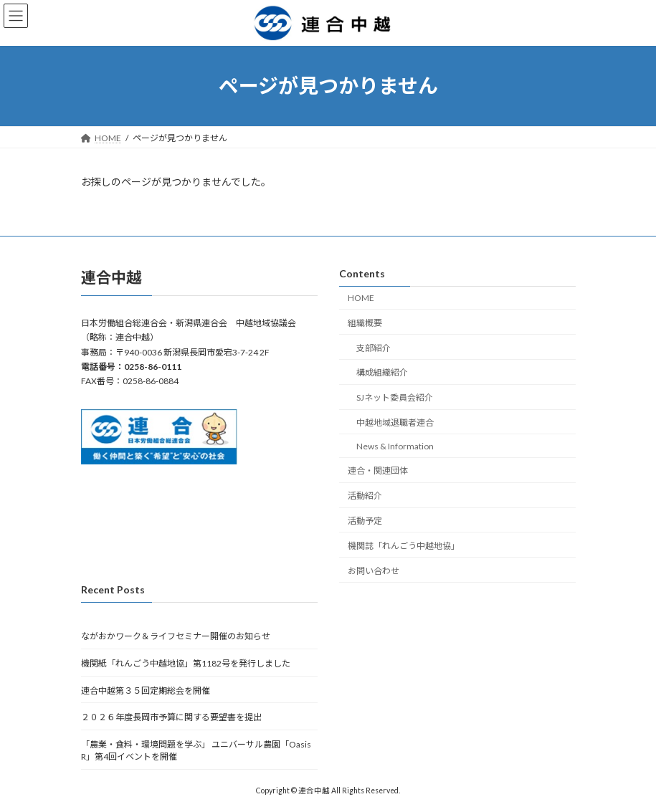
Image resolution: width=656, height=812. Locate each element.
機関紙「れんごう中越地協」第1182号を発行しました (186, 663)
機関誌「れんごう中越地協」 (404, 546)
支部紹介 (374, 347)
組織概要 (365, 323)
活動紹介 (365, 496)
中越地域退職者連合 (395, 422)
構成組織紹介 (382, 372)
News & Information (395, 445)
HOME (361, 298)
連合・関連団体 (378, 471)
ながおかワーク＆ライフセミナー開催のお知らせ (176, 636)
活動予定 (365, 521)
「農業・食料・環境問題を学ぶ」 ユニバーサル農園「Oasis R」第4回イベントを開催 (196, 750)
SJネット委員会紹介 (395, 397)
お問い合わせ (374, 570)
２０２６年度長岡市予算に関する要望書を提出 (171, 717)
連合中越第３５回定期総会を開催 (146, 690)
